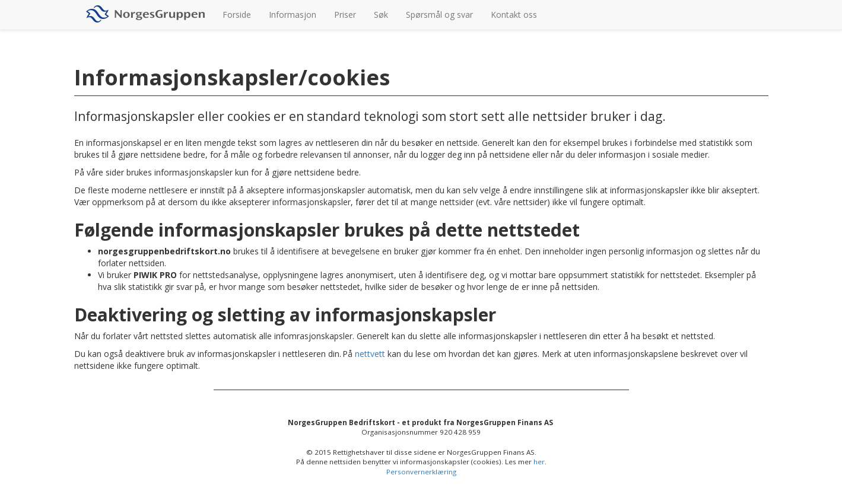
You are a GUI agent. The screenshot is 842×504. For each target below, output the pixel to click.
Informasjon (293, 15)
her (539, 462)
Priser (345, 15)
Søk (381, 15)
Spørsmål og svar (439, 15)
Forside (237, 15)
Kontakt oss (514, 15)
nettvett (370, 354)
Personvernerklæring (421, 472)
